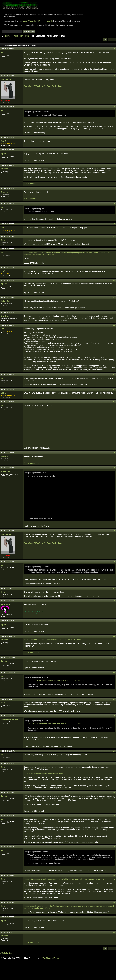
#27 (114, 636)
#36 (114, 847)
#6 (115, 165)
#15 (114, 313)
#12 (114, 268)
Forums (7, 36)
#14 (114, 297)
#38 (114, 902)
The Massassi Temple (51, 958)
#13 (114, 280)
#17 (114, 375)
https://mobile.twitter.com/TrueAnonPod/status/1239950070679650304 (52, 640)
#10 (114, 236)
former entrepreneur (32, 184)
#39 (114, 917)
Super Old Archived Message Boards (38, 21)
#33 (114, 763)
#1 (115, 49)
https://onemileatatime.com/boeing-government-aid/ (45, 773)
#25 (114, 601)
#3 (115, 107)
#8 (115, 204)
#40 (114, 932)
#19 (114, 402)
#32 (114, 751)
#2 (115, 76)
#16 (114, 325)
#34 (114, 792)
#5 (115, 150)
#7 (115, 188)
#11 (114, 249)
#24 (114, 588)
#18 (114, 389)
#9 (115, 224)
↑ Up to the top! (6, 953)
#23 (114, 562)
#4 (115, 137)
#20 (114, 453)
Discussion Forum (21, 36)
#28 (114, 657)
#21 (114, 468)
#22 (114, 531)
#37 (114, 875)
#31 (114, 716)
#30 (114, 699)
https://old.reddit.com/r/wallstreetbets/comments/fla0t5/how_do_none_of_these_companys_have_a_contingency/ (69, 879)
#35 (114, 816)
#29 (114, 673)
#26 (114, 621)
